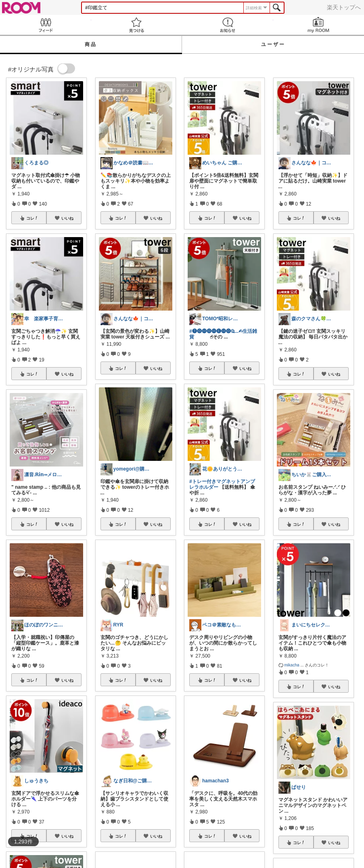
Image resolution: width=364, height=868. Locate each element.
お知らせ (228, 25)
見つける (137, 25)
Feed (46, 25)
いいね (67, 218)
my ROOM (319, 25)
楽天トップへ (344, 7)
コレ (32, 218)
